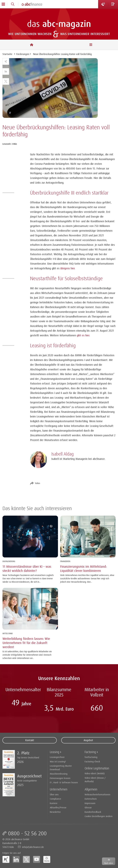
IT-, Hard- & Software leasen (64, 782)
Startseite (7, 54)
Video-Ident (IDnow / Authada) (95, 780)
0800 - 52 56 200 (27, 833)
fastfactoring (91, 757)
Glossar (88, 807)
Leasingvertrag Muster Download (61, 768)
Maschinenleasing (59, 774)
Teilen (37, 483)
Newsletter (55, 812)
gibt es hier (83, 335)
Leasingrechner (57, 757)
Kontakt (30, 740)
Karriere (54, 803)
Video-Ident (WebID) (95, 773)
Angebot (88, 740)
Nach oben (109, 863)
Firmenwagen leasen (60, 778)
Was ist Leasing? (58, 761)
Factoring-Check (92, 761)
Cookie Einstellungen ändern (99, 816)
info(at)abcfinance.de (33, 847)
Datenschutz (91, 799)
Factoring (90, 752)
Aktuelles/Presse (58, 807)
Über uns (54, 794)
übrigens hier (67, 268)
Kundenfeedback (93, 812)
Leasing (55, 752)
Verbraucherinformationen (97, 794)
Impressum (90, 803)
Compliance (55, 799)
